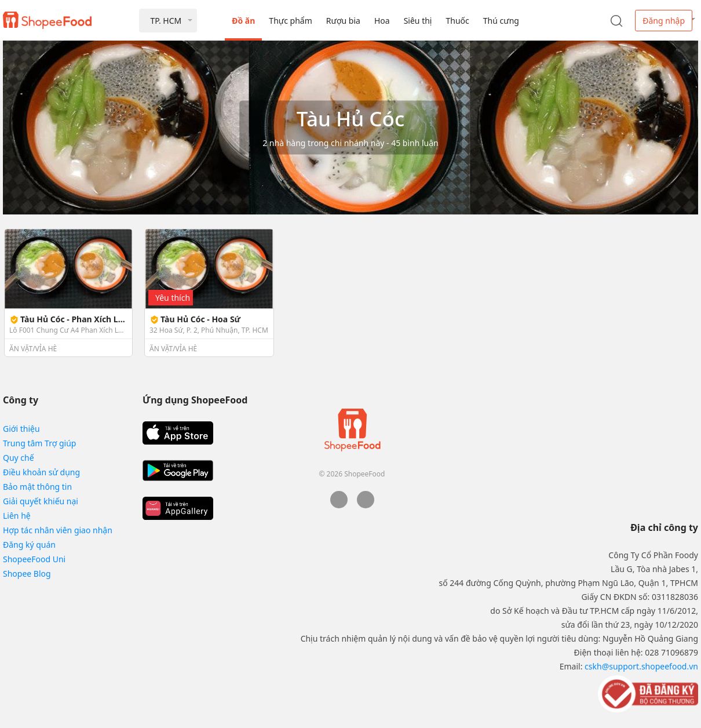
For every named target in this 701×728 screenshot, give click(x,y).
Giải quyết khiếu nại (41, 501)
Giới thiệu (21, 429)
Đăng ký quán (29, 545)
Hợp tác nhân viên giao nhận (58, 530)
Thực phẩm (290, 21)
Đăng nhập (664, 21)
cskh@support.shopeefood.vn (641, 666)
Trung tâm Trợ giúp (39, 443)
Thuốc (457, 21)
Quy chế (19, 458)
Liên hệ (17, 516)
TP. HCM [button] (166, 21)
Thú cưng (501, 21)
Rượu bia (343, 21)
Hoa (382, 21)
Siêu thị (418, 21)
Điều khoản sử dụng (41, 472)
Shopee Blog (27, 574)
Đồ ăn (243, 21)
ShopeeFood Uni (34, 559)
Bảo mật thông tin (37, 487)
